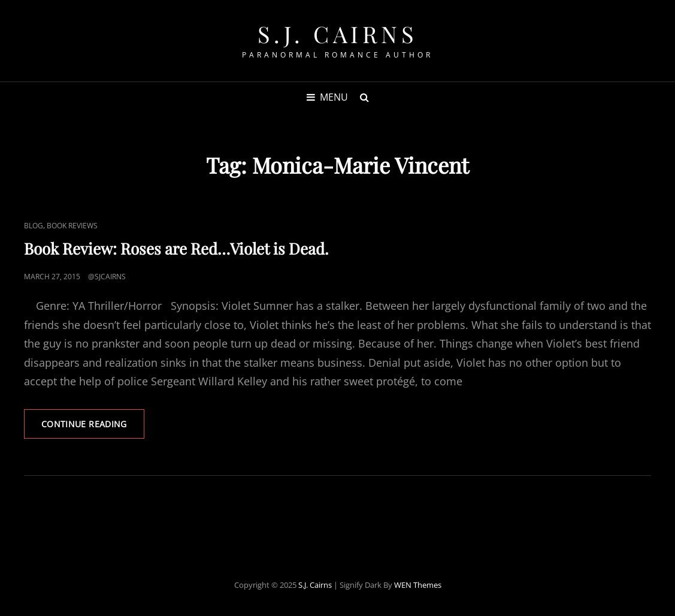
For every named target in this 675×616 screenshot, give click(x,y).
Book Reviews (72, 226)
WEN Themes (418, 585)
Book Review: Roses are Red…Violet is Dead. (176, 248)
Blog (34, 226)
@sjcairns (107, 277)
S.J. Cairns (338, 34)
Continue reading (93, 428)
